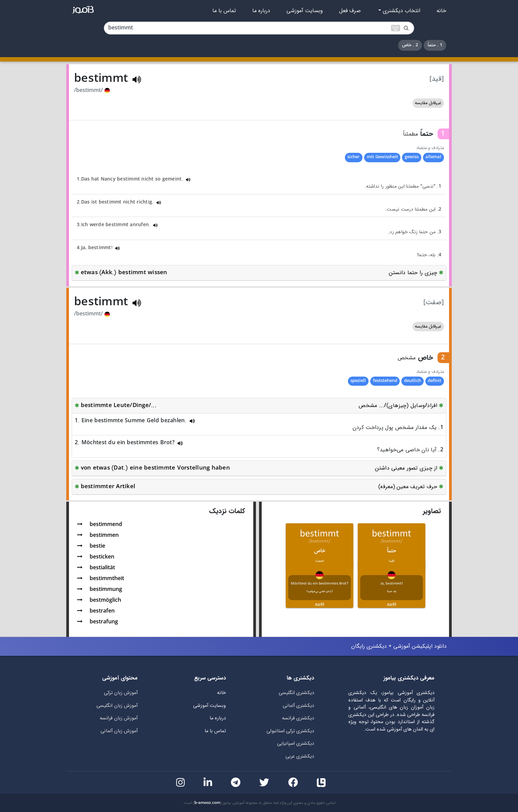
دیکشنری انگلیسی (296, 693)
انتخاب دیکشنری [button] (401, 11)
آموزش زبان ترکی (121, 693)
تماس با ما (224, 11)
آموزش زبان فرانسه (119, 718)
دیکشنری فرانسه (298, 718)
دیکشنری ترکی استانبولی (290, 731)
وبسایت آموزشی (305, 11)
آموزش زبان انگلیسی (117, 706)
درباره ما (261, 11)
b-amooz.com (207, 803)
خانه (441, 11)
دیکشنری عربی (300, 756)
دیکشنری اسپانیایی (296, 744)
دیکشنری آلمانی (298, 706)
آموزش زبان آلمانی (119, 731)
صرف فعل (350, 11)
